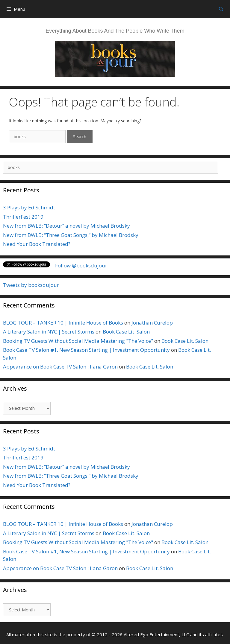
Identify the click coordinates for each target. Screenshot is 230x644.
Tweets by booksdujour (31, 285)
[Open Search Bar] (221, 9)
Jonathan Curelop (152, 323)
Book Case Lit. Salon (126, 332)
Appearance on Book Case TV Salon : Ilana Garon (60, 367)
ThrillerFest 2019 (23, 217)
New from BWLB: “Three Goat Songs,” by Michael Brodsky (71, 235)
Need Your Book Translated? (37, 244)
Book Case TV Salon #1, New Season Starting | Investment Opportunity (86, 350)
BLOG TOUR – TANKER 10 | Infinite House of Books (63, 323)
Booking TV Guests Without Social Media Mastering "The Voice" (78, 341)
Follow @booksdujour (81, 265)
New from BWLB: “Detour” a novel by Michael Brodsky (66, 226)
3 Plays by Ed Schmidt (29, 207)
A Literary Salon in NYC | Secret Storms (49, 332)
